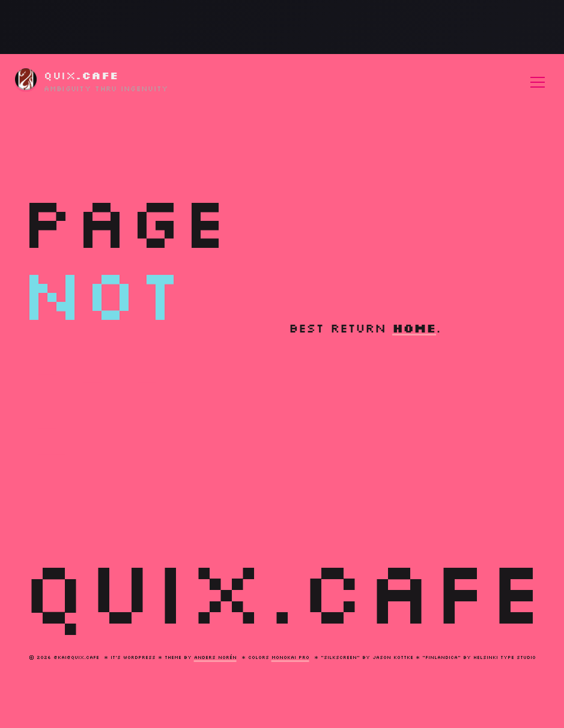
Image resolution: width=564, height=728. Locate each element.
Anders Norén (215, 657)
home (414, 327)
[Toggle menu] (538, 82)
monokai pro (290, 657)
